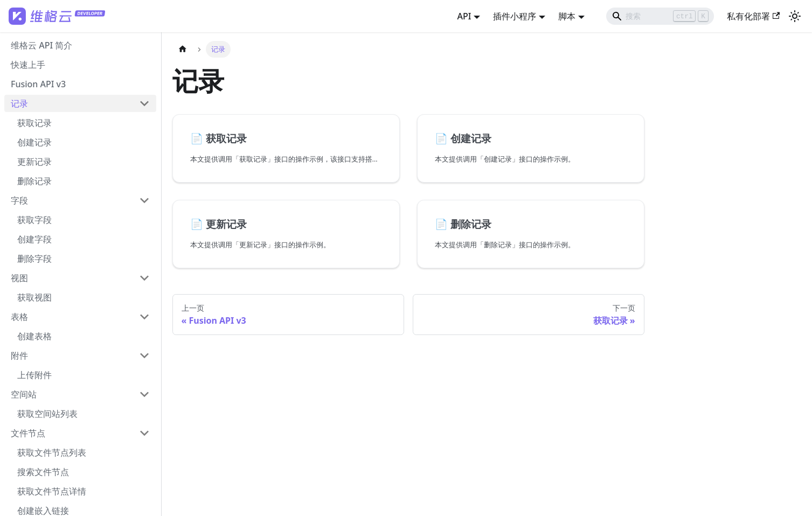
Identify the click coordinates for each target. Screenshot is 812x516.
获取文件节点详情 (52, 491)
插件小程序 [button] (515, 16)
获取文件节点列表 (52, 452)
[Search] (660, 16)
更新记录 (34, 162)
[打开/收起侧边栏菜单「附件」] (144, 355)
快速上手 (28, 65)
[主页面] (183, 49)
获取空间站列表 (47, 414)
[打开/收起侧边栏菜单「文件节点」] (144, 433)
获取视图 (34, 297)
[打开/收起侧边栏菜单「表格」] (144, 317)
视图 (19, 278)
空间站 (24, 394)
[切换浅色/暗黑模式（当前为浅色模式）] (795, 16)
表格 (19, 317)
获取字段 (34, 220)
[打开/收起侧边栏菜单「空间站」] (144, 394)
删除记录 (34, 181)
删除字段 (34, 259)
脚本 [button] (567, 16)
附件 (19, 355)
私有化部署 (753, 16)
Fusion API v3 (38, 84)
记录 (19, 103)
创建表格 (34, 336)
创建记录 (34, 142)
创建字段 (34, 239)
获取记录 (34, 123)
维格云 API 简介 (41, 45)
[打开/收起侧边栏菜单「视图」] (144, 278)
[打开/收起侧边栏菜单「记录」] (144, 103)
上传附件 (34, 375)
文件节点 (28, 433)
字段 (19, 200)
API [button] (464, 16)
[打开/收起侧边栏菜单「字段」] (144, 200)
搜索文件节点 (43, 472)
